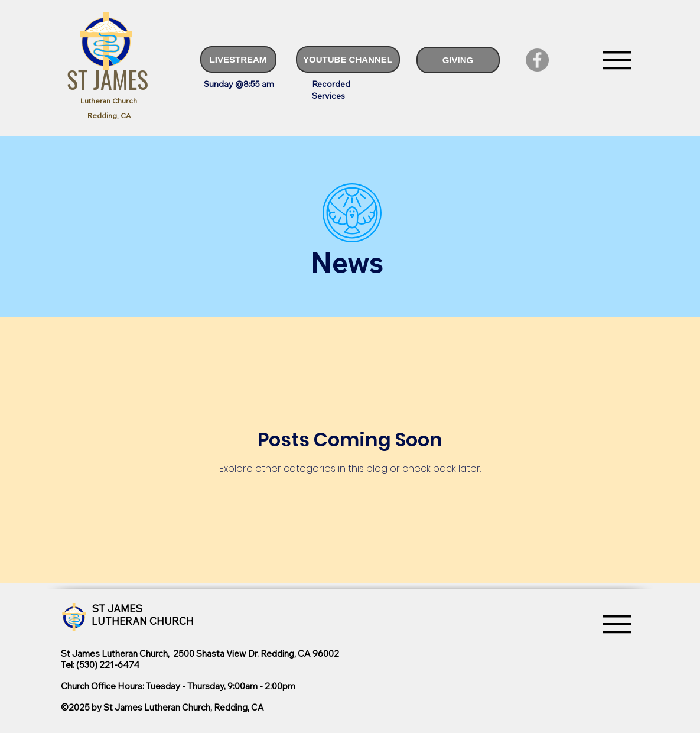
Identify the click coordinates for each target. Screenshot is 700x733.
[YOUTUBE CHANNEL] (348, 59)
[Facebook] (537, 60)
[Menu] (617, 60)
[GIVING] (458, 60)
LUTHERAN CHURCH (143, 621)
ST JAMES (108, 79)
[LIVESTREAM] (238, 59)
